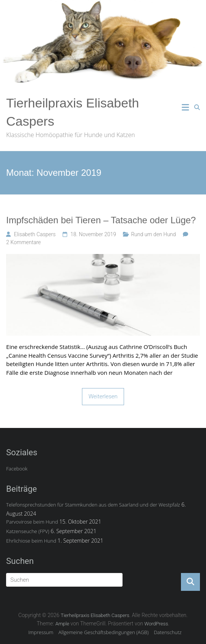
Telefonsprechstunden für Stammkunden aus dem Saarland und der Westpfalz (93, 505)
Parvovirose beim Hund (32, 522)
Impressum (41, 632)
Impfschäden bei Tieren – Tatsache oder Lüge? (101, 220)
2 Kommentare (23, 242)
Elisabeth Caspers (35, 234)
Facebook (17, 469)
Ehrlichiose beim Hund (31, 541)
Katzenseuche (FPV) (28, 531)
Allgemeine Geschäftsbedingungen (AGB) (104, 632)
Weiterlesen (103, 396)
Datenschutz (167, 632)
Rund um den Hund (153, 234)
